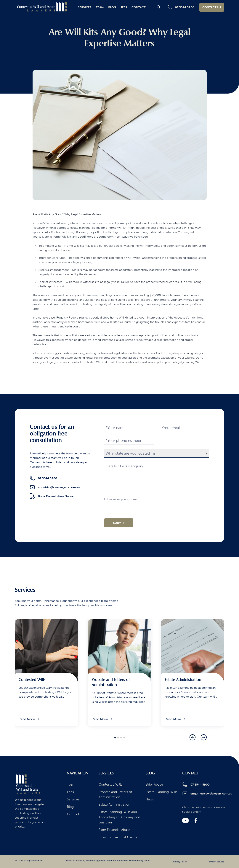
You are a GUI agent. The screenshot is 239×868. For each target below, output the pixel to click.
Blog (112, 7)
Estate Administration (114, 804)
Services (85, 7)
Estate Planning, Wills (161, 792)
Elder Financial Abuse (114, 830)
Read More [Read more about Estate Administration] (175, 719)
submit (119, 523)
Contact (139, 7)
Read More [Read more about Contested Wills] (29, 719)
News (150, 799)
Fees (124, 7)
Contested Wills (110, 784)
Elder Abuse (154, 784)
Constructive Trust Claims (118, 837)
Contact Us (212, 7)
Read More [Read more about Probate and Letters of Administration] (102, 719)
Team (100, 7)
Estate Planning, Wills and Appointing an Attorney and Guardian (119, 817)
